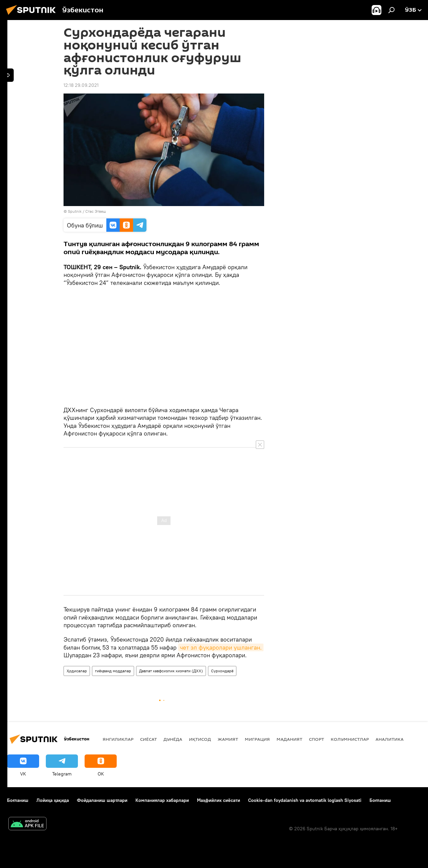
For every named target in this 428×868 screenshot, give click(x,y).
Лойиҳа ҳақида (53, 800)
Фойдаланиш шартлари (102, 800)
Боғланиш (18, 800)
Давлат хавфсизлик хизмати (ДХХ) (171, 671)
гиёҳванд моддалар (113, 671)
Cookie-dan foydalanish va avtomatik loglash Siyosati (305, 800)
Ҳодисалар (77, 671)
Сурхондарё (222, 671)
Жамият (228, 739)
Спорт (316, 739)
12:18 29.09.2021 (81, 85)
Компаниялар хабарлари (162, 800)
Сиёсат (148, 739)
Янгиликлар (118, 739)
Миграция (257, 739)
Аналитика (390, 739)
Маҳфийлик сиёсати (219, 800)
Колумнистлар (350, 739)
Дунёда (173, 739)
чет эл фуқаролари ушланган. (221, 647)
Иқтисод (200, 739)
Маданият (289, 739)
